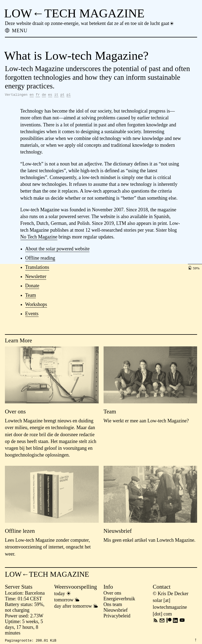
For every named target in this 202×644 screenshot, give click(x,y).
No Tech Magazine (39, 238)
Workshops (36, 305)
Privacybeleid (117, 617)
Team (31, 296)
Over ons (113, 594)
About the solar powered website (58, 250)
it (56, 95)
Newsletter (36, 277)
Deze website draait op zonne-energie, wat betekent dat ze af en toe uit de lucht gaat (90, 23)
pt (62, 95)
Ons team (113, 605)
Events (32, 314)
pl (69, 95)
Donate (32, 286)
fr (38, 95)
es (50, 95)
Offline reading (40, 259)
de (44, 95)
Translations (37, 268)
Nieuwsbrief (116, 611)
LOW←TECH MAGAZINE (74, 13)
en (32, 95)
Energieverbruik (119, 600)
